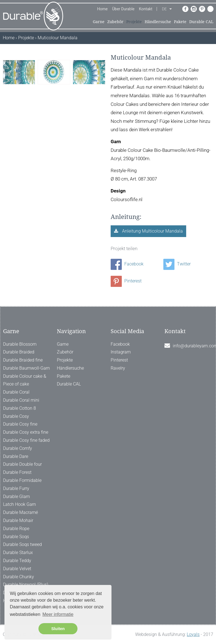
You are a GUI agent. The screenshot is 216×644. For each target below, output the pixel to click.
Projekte (134, 22)
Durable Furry (16, 488)
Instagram (121, 352)
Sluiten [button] (58, 629)
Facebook (127, 264)
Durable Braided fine (23, 360)
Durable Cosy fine (20, 424)
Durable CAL (201, 22)
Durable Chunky (19, 577)
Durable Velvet (17, 569)
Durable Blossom (20, 344)
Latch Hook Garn (20, 504)
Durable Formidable (22, 480)
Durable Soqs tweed (22, 544)
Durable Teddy (17, 561)
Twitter (177, 264)
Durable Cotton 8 (20, 408)
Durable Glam (16, 497)
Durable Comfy (18, 448)
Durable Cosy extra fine (26, 432)
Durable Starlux (18, 552)
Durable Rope (16, 529)
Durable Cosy (16, 416)
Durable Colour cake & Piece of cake (25, 380)
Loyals (193, 634)
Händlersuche (158, 22)
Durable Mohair (18, 520)
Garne (99, 22)
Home (103, 9)
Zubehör (115, 22)
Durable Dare (16, 456)
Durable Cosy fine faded (26, 440)
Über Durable (123, 9)
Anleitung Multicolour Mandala (152, 231)
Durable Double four (22, 464)
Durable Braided (19, 352)
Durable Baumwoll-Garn (26, 368)
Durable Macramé (20, 512)
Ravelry (118, 368)
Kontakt (146, 9)
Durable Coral (16, 392)
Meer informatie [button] (58, 614)
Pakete (180, 22)
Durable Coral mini (21, 400)
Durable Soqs (16, 537)
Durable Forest (17, 472)
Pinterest (126, 281)
